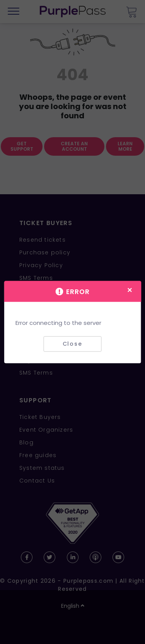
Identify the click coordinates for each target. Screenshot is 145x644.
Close (72, 344)
